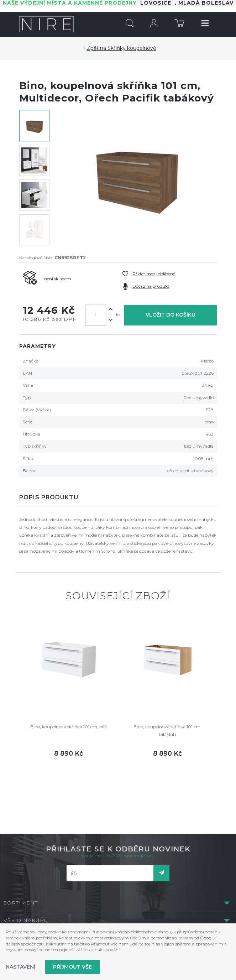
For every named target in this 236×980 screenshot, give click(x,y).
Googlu (208, 938)
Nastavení (20, 967)
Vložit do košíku (171, 315)
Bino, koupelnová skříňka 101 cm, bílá (69, 727)
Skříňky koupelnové (132, 48)
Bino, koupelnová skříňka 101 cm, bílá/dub (167, 731)
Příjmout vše (72, 967)
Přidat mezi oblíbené (154, 274)
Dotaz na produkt (151, 286)
